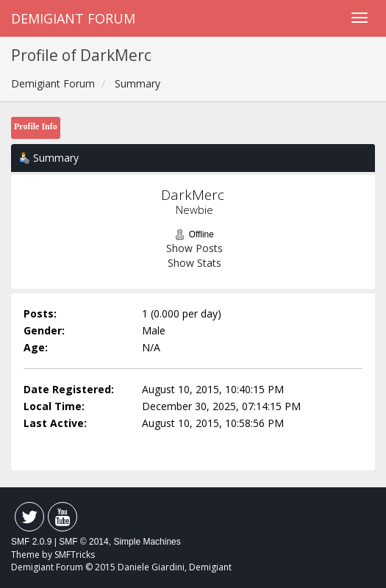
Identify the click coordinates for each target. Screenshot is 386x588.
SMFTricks (75, 555)
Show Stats (194, 263)
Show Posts (194, 248)
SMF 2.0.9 (31, 542)
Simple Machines (147, 542)
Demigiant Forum (73, 18)
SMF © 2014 (84, 542)
